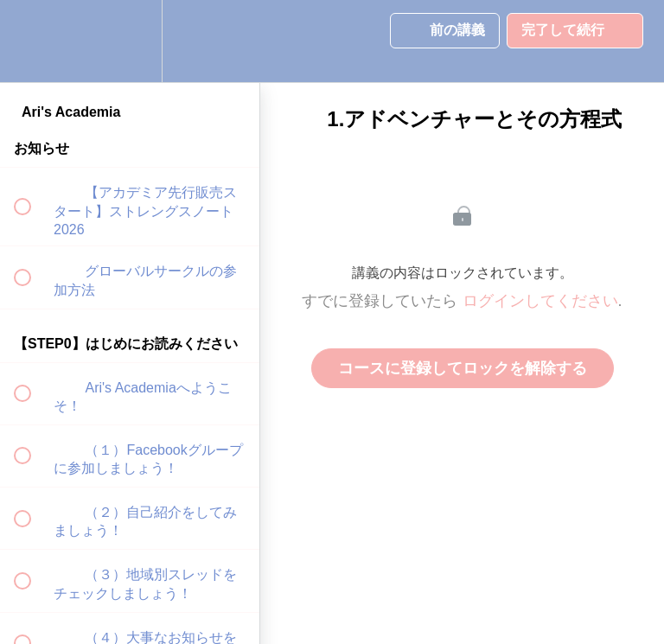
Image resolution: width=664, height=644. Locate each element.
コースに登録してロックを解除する (463, 368)
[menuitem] (130, 41)
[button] (32, 41)
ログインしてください (540, 301)
